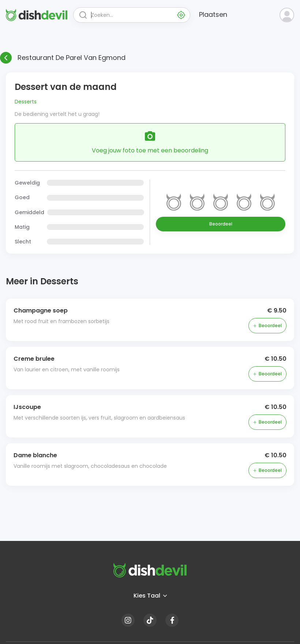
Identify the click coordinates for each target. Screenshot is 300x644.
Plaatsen (213, 14)
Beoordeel (221, 224)
